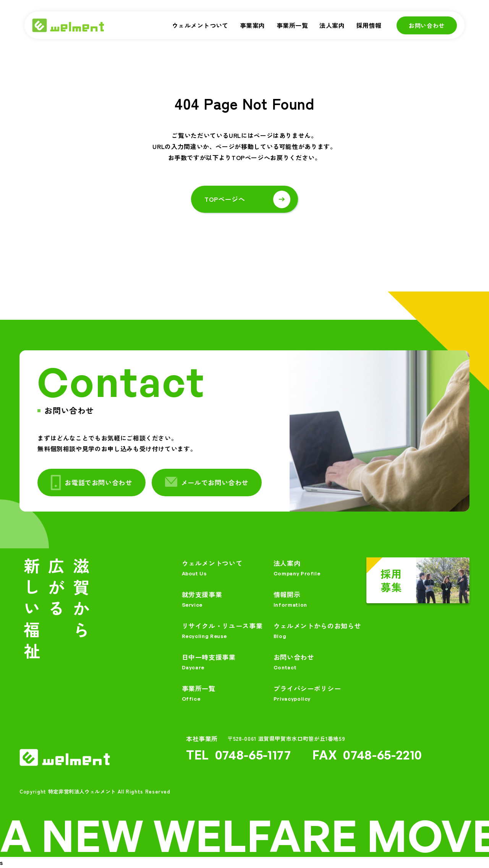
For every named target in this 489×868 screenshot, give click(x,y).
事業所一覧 (292, 25)
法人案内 (332, 25)
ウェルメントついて (200, 25)
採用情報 (369, 25)
